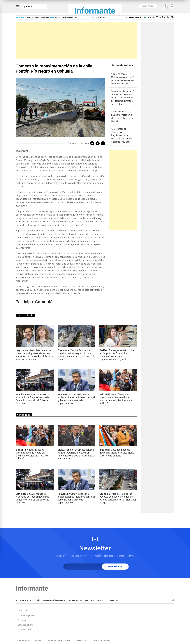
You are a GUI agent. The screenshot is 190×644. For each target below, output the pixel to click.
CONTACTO (113, 600)
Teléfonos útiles (25, 629)
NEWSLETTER (148, 6)
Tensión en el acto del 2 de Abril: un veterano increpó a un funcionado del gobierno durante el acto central (123, 98)
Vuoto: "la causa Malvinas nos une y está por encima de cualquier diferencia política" (123, 79)
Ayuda (38, 640)
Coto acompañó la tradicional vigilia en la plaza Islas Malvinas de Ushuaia (122, 117)
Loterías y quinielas (27, 615)
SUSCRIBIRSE (115, 567)
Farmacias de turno (133, 17)
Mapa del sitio (23, 640)
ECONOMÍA (35, 600)
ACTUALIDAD (22, 600)
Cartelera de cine (25, 625)
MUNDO (101, 600)
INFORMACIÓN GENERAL (55, 600)
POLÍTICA (89, 600)
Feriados (22, 620)
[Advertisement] (76, 41)
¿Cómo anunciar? (102, 640)
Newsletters (82, 640)
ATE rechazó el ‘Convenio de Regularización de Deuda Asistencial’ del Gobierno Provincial (122, 135)
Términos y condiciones (58, 640)
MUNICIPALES (75, 600)
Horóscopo (23, 611)
